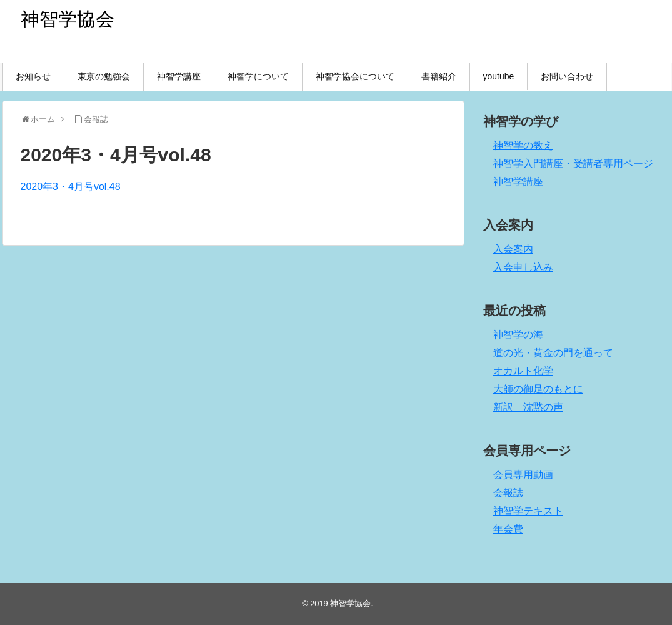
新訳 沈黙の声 (528, 407)
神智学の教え (523, 145)
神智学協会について (355, 76)
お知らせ (33, 76)
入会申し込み (523, 267)
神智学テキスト (528, 511)
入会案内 (513, 249)
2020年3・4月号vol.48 (71, 187)
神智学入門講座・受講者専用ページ (573, 163)
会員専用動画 (523, 475)
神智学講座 (179, 76)
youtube (499, 76)
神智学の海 (518, 335)
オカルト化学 (523, 371)
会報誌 (508, 493)
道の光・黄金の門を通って (553, 353)
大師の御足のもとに (538, 389)
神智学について (258, 76)
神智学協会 (68, 19)
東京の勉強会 (104, 76)
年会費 (508, 529)
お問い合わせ (567, 76)
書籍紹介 (439, 76)
